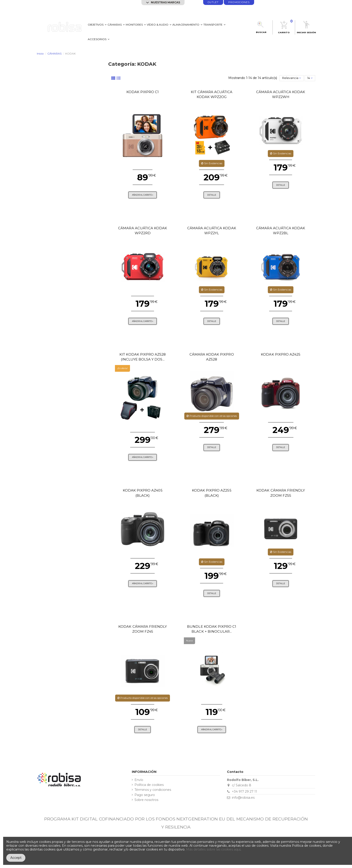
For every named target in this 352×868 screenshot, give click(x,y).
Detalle (212, 195)
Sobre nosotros (146, 800)
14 (310, 78)
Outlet (213, 2)
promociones (239, 2)
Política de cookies (149, 785)
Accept (16, 858)
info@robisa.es (243, 798)
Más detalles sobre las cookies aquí (213, 849)
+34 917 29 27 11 (244, 791)
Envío (139, 780)
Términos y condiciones (153, 790)
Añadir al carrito (143, 195)
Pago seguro (145, 795)
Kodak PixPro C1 (143, 92)
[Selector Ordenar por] (291, 78)
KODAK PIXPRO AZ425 (281, 354)
